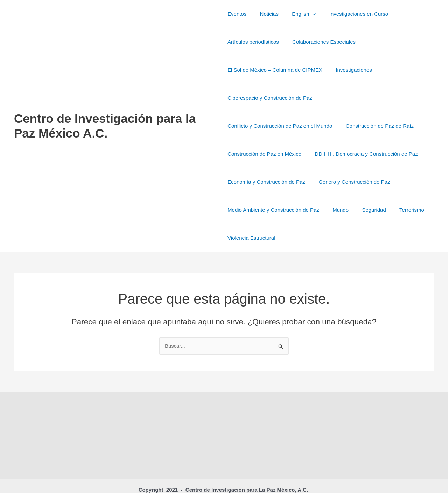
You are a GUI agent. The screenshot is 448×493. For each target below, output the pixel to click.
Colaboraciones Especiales (321, 42)
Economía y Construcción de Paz (380, 154)
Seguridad (239, 210)
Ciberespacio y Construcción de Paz (270, 98)
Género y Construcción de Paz (263, 182)
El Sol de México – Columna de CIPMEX (275, 70)
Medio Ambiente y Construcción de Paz (355, 182)
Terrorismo (274, 210)
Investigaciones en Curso (350, 14)
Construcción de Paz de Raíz (261, 126)
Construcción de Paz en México (343, 126)
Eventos (237, 14)
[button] (307, 14)
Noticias (266, 14)
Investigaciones (351, 70)
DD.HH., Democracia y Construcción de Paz (279, 154)
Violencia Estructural (321, 210)
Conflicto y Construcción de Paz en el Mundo (375, 98)
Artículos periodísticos (253, 42)
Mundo (420, 182)
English (298, 14)
